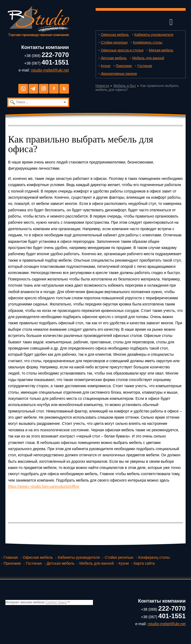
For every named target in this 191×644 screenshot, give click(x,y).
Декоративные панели (119, 74)
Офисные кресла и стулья (122, 50)
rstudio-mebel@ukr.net (50, 70)
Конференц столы (148, 42)
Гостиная (145, 66)
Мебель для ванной (148, 58)
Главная (11, 557)
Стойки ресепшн (114, 42)
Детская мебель (114, 58)
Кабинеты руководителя (154, 35)
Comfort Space (56, 602)
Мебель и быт (125, 86)
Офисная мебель (115, 35)
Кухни (106, 66)
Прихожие (124, 66)
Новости (102, 86)
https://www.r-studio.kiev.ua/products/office (44, 486)
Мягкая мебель (161, 50)
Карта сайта (144, 563)
